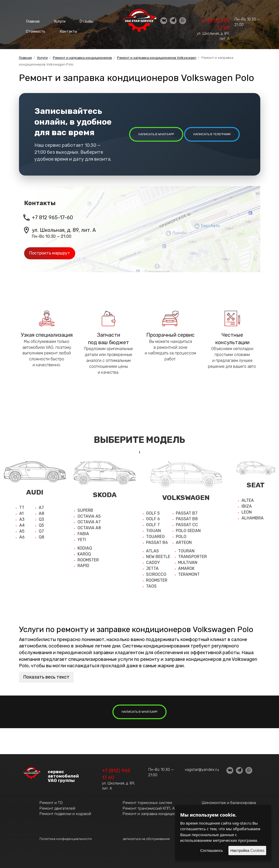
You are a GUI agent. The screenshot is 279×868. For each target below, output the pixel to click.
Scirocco (156, 574)
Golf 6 (153, 519)
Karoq (84, 554)
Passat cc (187, 525)
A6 (22, 537)
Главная (31, 20)
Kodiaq (85, 548)
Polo (181, 537)
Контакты (65, 28)
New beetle (158, 557)
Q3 (41, 519)
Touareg (155, 537)
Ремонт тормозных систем (147, 803)
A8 (41, 513)
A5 (22, 531)
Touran (186, 551)
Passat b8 (187, 519)
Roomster (88, 560)
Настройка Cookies (247, 850)
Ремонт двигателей (57, 808)
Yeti (82, 540)
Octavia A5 (89, 516)
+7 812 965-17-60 (52, 217)
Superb (85, 510)
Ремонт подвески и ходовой (65, 814)
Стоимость (35, 28)
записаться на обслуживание (146, 839)
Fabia (83, 534)
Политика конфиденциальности (66, 839)
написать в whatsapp (156, 134)
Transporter (193, 557)
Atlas (152, 551)
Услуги (55, 20)
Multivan (188, 563)
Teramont (189, 574)
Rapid (83, 566)
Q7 (41, 531)
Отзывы (78, 20)
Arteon (184, 542)
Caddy (153, 563)
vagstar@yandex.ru (202, 770)
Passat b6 (157, 542)
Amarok (186, 568)
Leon (247, 512)
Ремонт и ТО (51, 803)
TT (22, 508)
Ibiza (247, 506)
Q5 (41, 525)
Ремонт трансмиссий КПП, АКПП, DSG (157, 808)
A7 (41, 508)
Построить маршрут (50, 253)
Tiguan (153, 531)
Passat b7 (187, 513)
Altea (248, 500)
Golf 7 (153, 525)
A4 (22, 525)
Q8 (41, 537)
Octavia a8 (89, 528)
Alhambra (253, 518)
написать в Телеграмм (212, 134)
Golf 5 (153, 513)
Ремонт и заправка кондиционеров (155, 814)
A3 (22, 519)
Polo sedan (188, 531)
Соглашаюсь (211, 850)
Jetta (152, 568)
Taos (151, 586)
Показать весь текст (46, 677)
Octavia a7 (89, 522)
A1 (21, 513)
